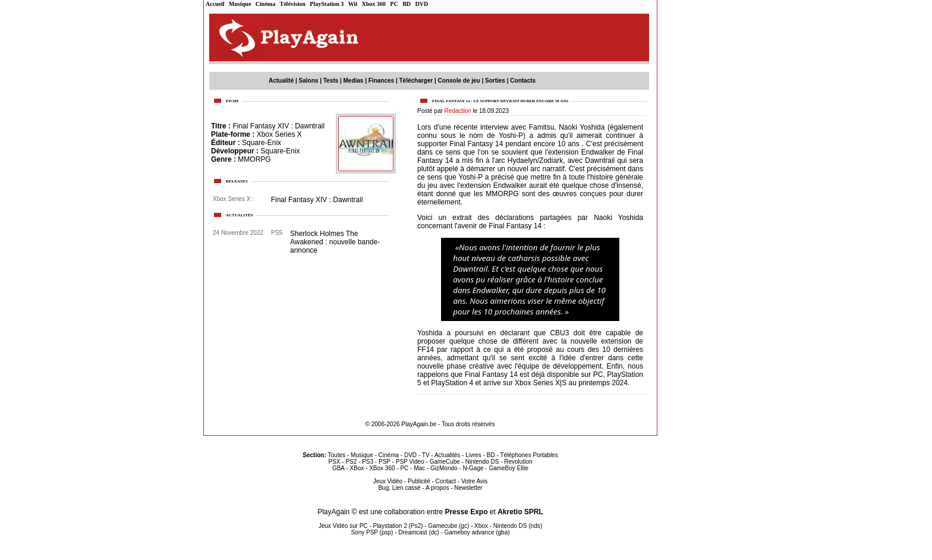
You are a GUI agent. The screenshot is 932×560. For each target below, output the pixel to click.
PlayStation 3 (327, 4)
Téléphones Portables (529, 455)
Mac (419, 468)
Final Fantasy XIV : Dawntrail (278, 126)
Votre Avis (474, 481)
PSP (385, 462)
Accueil (215, 4)
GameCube (445, 462)
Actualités (447, 455)
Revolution (518, 462)
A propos (437, 488)
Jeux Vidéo (388, 481)
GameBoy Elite (508, 468)
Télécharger (416, 81)
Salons (309, 81)
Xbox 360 (374, 4)
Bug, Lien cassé (399, 488)
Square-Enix (262, 143)
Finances (381, 81)
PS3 (368, 462)
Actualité (281, 81)
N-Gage (473, 468)
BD (407, 4)
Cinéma (265, 4)
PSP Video (410, 462)
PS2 (351, 462)
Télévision (293, 4)
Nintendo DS (482, 462)
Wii (353, 4)
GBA (339, 468)
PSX (334, 462)
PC (394, 4)
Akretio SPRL (520, 512)
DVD (422, 4)
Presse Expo (466, 512)
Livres (473, 455)
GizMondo (444, 468)
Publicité (419, 481)
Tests (331, 81)
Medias (354, 81)
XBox (357, 468)
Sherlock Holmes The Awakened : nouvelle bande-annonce (335, 242)
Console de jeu (459, 81)
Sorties (495, 81)
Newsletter (468, 488)
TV (426, 455)
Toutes (337, 455)
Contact (446, 481)
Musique (240, 4)
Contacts (523, 81)
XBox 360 (382, 468)
